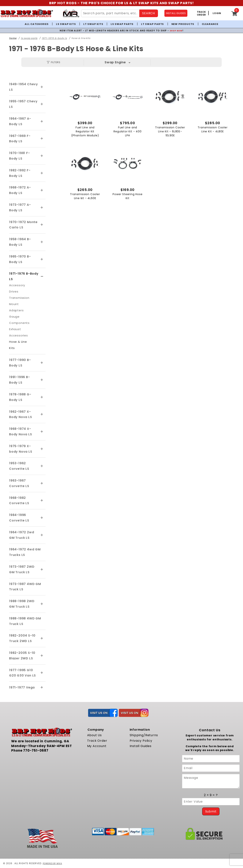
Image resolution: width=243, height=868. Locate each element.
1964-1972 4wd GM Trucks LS (25, 552)
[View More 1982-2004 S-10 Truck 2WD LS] (42, 638)
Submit (211, 811)
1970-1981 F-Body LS (20, 156)
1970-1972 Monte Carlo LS (23, 225)
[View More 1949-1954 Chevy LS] (42, 87)
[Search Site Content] (110, 13)
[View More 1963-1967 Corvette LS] (42, 483)
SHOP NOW (176, 31)
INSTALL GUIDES (176, 13)
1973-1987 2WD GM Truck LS (22, 569)
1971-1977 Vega (22, 687)
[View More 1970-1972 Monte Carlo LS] (42, 225)
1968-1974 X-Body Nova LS (21, 432)
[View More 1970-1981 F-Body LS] (42, 156)
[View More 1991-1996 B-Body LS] (42, 380)
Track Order (97, 741)
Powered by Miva (54, 863)
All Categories (37, 24)
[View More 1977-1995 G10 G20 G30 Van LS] (42, 673)
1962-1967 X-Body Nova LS (21, 414)
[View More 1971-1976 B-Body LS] (42, 277)
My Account (97, 746)
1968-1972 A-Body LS (20, 190)
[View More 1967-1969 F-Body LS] (42, 139)
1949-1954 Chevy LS (24, 87)
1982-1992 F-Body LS (20, 173)
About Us (94, 735)
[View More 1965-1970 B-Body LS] (42, 259)
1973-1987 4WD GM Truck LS (25, 587)
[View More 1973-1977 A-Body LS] (42, 208)
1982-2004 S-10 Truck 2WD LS (22, 638)
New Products (183, 24)
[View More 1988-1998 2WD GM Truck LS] (42, 604)
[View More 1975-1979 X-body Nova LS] (42, 449)
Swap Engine (115, 62)
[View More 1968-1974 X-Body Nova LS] (42, 432)
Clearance (210, 24)
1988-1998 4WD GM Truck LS (25, 621)
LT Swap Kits (93, 24)
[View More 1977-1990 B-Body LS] (42, 363)
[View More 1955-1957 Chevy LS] (42, 104)
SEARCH (149, 13)
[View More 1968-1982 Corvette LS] (42, 501)
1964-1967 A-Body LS (20, 121)
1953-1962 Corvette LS (19, 466)
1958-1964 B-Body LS (20, 242)
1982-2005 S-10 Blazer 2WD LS (22, 656)
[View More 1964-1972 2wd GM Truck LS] (42, 535)
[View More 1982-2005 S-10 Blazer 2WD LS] (42, 656)
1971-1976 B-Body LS (24, 276)
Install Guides (141, 746)
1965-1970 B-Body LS (20, 259)
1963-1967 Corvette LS (19, 483)
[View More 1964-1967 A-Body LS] (42, 122)
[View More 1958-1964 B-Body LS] (42, 242)
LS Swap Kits (66, 24)
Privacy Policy (141, 741)
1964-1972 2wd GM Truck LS (22, 535)
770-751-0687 (36, 750)
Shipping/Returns (144, 735)
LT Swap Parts (152, 24)
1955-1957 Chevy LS (23, 104)
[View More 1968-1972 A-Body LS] (42, 190)
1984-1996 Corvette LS (19, 518)
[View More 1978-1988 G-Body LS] (42, 397)
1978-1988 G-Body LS (20, 397)
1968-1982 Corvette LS (19, 501)
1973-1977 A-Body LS (20, 207)
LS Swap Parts (122, 24)
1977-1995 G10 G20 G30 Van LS (22, 673)
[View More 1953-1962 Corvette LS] (42, 466)
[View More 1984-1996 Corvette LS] (42, 518)
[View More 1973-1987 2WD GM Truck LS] (42, 570)
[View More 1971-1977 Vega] (42, 688)
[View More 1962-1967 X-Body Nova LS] (42, 414)
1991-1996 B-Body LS (20, 380)
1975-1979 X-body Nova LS (21, 449)
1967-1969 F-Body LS (20, 139)
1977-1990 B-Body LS (20, 363)
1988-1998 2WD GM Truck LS (22, 604)
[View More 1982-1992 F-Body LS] (42, 173)
